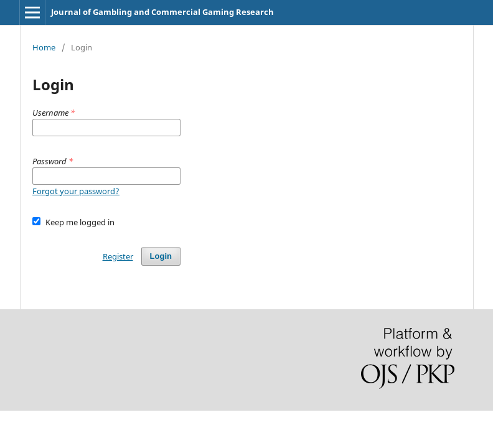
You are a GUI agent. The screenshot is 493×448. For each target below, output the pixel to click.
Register (118, 256)
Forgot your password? (76, 191)
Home (44, 47)
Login (161, 256)
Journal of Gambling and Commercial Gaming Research (162, 12)
